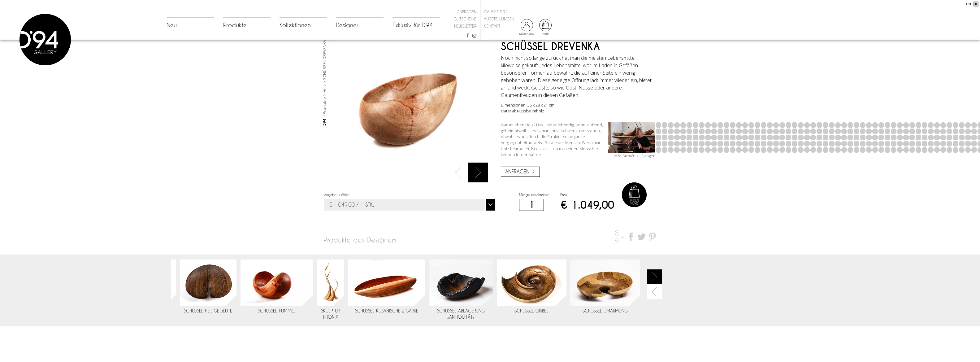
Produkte (235, 25)
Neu (172, 25)
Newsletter (465, 26)
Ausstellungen (499, 19)
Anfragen (467, 12)
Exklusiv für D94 (413, 25)
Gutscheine (465, 19)
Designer (347, 25)
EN (969, 4)
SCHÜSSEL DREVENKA (324, 86)
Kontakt (492, 26)
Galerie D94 (496, 12)
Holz (324, 115)
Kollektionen (295, 25)
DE (976, 4)
